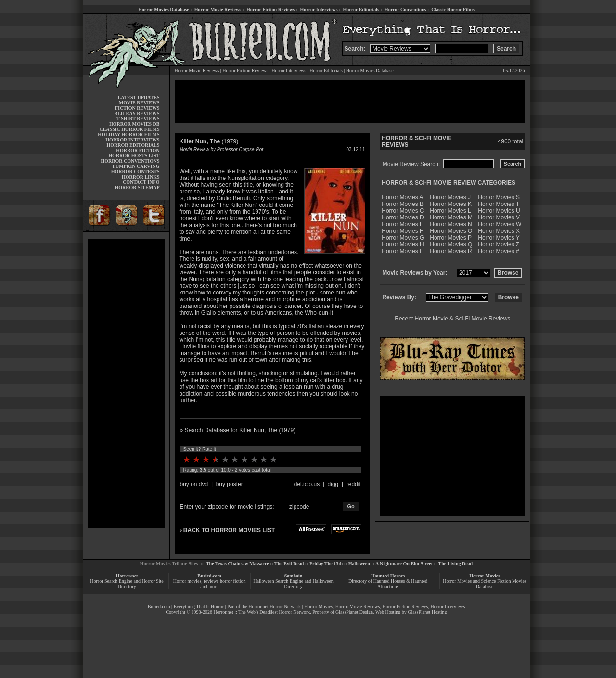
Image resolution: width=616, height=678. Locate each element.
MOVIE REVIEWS (139, 103)
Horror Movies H (403, 244)
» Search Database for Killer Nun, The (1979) (238, 430)
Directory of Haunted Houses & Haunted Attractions (388, 584)
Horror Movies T (499, 204)
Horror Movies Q (451, 244)
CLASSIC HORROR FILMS (129, 129)
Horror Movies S (499, 197)
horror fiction (233, 581)
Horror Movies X (499, 231)
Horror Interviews (319, 9)
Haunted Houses (388, 576)
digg (333, 484)
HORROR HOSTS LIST (134, 156)
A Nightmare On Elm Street (404, 564)
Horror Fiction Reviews (271, 9)
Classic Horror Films (453, 9)
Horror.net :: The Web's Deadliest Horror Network (262, 612)
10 (273, 460)
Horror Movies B (403, 204)
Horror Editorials (361, 9)
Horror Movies (485, 576)
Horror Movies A (402, 197)
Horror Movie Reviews (218, 9)
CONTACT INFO (141, 182)
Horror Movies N (451, 224)
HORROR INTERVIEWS (132, 140)
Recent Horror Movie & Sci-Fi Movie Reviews (452, 319)
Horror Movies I (401, 251)
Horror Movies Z (499, 244)
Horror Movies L (450, 211)
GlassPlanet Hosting (427, 612)
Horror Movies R (451, 251)
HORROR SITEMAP (137, 187)
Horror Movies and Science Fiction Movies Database (485, 584)
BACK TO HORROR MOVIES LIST (229, 530)
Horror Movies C (403, 211)
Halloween (359, 564)
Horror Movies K (451, 204)
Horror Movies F (402, 231)
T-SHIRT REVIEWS (138, 119)
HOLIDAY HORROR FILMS (128, 134)
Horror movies (187, 581)
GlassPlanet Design (354, 612)
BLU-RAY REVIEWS (137, 113)
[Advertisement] (126, 384)
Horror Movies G (403, 238)
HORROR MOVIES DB (134, 124)
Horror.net (127, 576)
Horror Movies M (451, 217)
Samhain (294, 576)
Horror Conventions (405, 9)
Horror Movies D (403, 217)
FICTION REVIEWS (137, 108)
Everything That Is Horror (199, 607)
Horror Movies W (500, 224)
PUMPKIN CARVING (136, 166)
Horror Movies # (498, 251)
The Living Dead (456, 564)
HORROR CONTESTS (135, 172)
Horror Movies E (403, 224)
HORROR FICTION (138, 150)
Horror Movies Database (164, 9)
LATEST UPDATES (139, 97)
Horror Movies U (499, 211)
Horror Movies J (450, 197)
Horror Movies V (499, 217)
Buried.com (209, 576)
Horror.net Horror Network (275, 607)
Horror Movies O (451, 231)
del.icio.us (307, 484)
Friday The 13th (326, 564)
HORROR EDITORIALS (133, 145)
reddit (354, 484)
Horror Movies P (451, 238)
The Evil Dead (289, 564)
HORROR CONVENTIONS (130, 161)
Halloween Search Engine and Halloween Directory (293, 584)
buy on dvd (194, 484)
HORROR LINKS (141, 177)
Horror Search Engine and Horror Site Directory (127, 584)
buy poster (230, 484)
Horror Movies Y (499, 238)
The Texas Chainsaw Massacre (237, 564)
